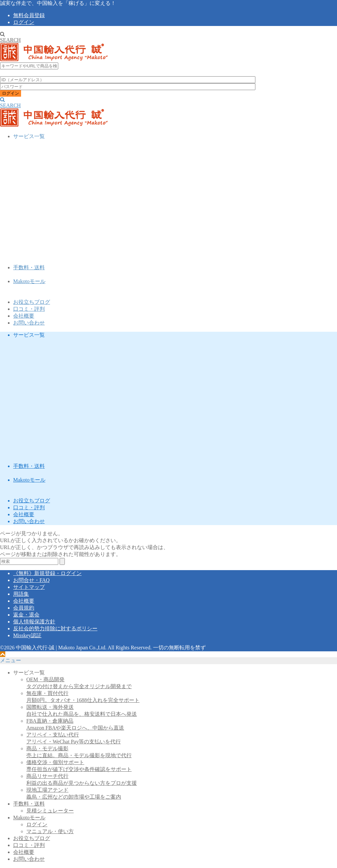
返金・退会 (26, 615)
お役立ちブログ (32, 302)
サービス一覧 (29, 136)
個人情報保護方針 (34, 622)
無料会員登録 (29, 15)
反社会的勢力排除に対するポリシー (55, 628)
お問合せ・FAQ (31, 580)
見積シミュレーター (50, 811)
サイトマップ (29, 587)
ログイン (24, 22)
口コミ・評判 (29, 309)
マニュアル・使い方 (50, 831)
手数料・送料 (29, 267)
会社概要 (24, 316)
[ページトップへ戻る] (3, 654)
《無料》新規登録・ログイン (47, 573)
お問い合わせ (29, 323)
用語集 (21, 594)
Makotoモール (29, 281)
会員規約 (24, 608)
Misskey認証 (27, 635)
